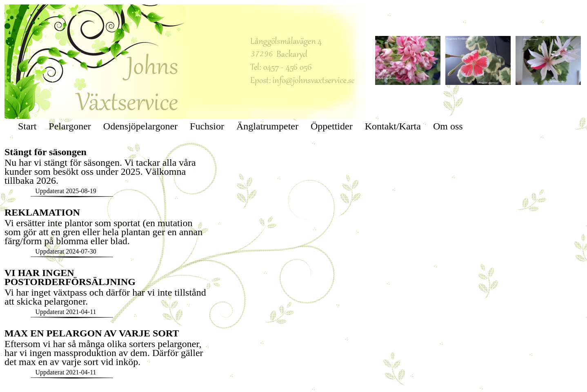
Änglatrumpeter (267, 126)
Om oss (448, 126)
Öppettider (332, 126)
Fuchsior (207, 126)
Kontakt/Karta (393, 126)
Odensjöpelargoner (140, 126)
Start (27, 126)
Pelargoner (70, 126)
